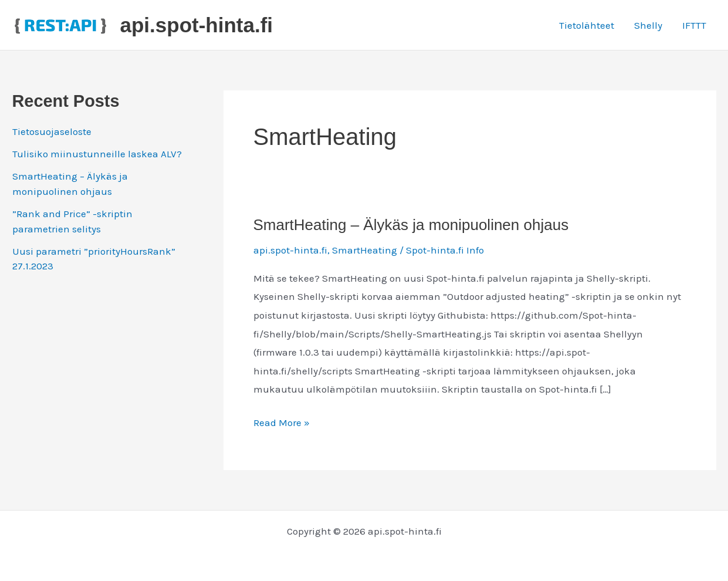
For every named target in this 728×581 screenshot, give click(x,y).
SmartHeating (365, 250)
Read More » (282, 423)
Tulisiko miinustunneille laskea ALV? (97, 154)
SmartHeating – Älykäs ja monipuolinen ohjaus (411, 225)
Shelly (648, 25)
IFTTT (694, 25)
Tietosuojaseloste (52, 131)
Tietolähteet (587, 25)
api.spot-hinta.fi (197, 25)
